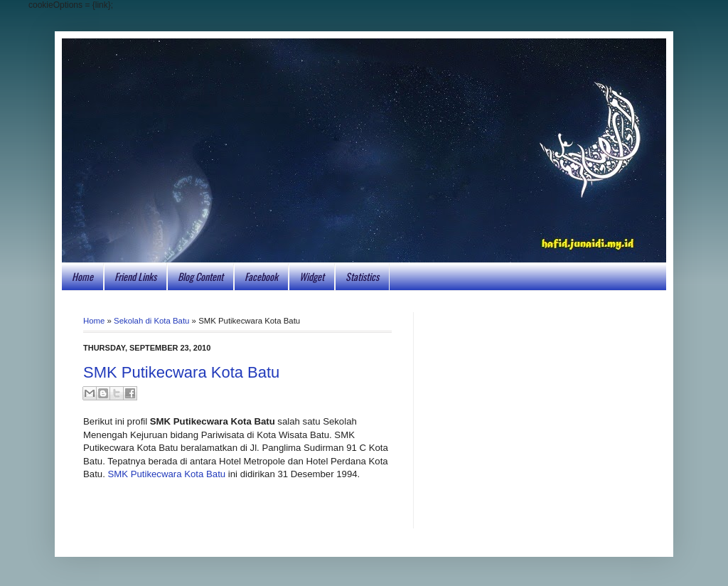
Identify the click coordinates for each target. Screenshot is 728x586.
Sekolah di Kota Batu (151, 321)
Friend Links (135, 276)
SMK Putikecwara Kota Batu (181, 372)
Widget (312, 276)
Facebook (261, 276)
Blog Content (200, 276)
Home (82, 276)
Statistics (362, 276)
